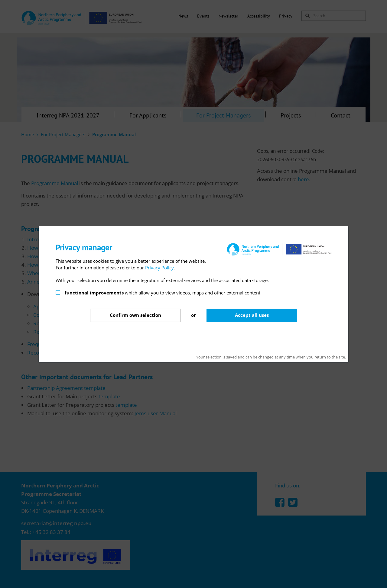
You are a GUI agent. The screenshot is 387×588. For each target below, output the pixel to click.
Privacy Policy (159, 268)
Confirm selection (135, 315)
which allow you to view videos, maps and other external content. (163, 293)
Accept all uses (252, 315)
